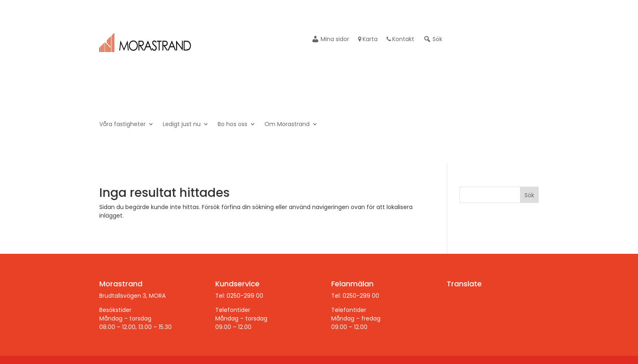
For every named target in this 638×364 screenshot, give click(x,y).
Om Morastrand (287, 125)
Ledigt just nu (182, 125)
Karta (368, 40)
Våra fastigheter (122, 125)
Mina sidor (330, 40)
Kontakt (400, 40)
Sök (433, 40)
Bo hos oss (233, 125)
